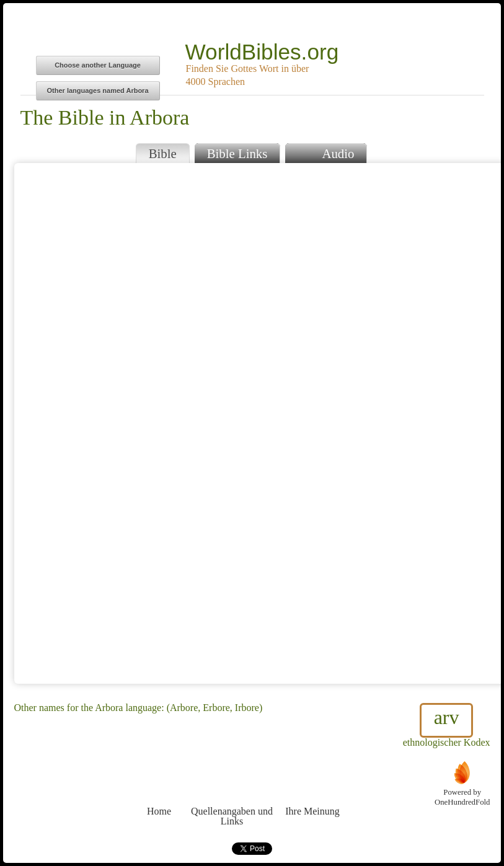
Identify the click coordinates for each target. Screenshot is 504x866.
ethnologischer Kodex (447, 725)
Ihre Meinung (313, 788)
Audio (326, 152)
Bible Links (237, 153)
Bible (163, 153)
